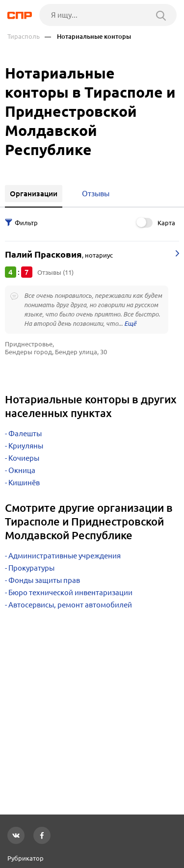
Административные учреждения (65, 556)
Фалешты (25, 434)
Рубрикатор (26, 858)
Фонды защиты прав (44, 580)
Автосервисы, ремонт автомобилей (70, 605)
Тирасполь (24, 37)
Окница (22, 470)
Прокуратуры (31, 568)
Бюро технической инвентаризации (70, 592)
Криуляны (26, 446)
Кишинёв (24, 483)
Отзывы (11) (55, 272)
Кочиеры (24, 458)
